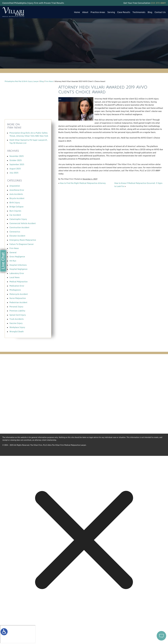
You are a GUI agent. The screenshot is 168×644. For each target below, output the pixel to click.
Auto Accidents (16, 194)
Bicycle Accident (17, 198)
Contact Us (160, 12)
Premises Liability (17, 311)
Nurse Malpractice (18, 298)
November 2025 (17, 156)
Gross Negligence (17, 257)
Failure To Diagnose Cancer (22, 244)
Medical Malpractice (18, 282)
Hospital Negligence (18, 269)
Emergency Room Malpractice (23, 240)
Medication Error (17, 286)
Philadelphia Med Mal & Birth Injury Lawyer (22, 81)
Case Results (124, 12)
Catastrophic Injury (18, 219)
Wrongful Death (17, 332)
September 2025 (17, 164)
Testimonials (139, 12)
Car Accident (15, 215)
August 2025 (15, 169)
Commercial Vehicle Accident (23, 223)
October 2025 (16, 160)
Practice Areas (98, 12)
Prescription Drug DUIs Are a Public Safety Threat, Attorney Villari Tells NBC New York (29, 134)
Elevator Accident (17, 236)
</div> (18, 634)
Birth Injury (15, 203)
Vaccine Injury (16, 323)
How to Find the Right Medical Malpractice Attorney (83, 183)
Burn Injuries (15, 211)
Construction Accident (19, 227)
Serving (111, 12)
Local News (15, 277)
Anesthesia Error (17, 190)
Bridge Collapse (16, 207)
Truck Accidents (17, 319)
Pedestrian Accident (18, 302)
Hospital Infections (18, 265)
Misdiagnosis (15, 290)
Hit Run (13, 261)
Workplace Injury (17, 327)
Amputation (15, 186)
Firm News (49, 81)
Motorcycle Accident (19, 294)
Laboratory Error (17, 273)
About (85, 12)
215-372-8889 (158, 3)
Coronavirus (15, 232)
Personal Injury (16, 307)
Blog (150, 12)
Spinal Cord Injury (18, 315)
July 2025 (14, 173)
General (13, 252)
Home (77, 12)
